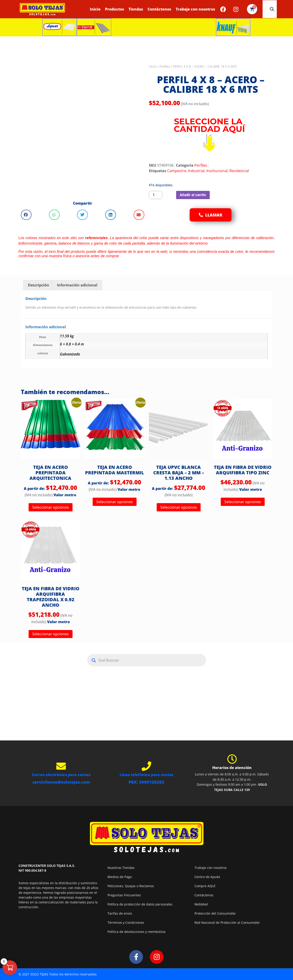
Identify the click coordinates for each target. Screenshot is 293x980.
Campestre (177, 171)
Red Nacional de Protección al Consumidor (227, 923)
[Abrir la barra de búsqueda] (272, 9)
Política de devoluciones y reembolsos (137, 932)
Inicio (95, 9)
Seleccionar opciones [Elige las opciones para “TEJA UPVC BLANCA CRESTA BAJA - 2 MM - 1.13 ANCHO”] (179, 507)
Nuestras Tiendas (121, 868)
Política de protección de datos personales (140, 904)
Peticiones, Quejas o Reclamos (131, 886)
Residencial (239, 171)
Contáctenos (159, 9)
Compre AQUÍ (205, 886)
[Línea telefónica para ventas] (146, 766)
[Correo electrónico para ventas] (61, 766)
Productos (114, 9)
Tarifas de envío (120, 913)
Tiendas (136, 9)
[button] (26, 215)
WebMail (201, 904)
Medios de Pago (120, 877)
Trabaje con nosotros (195, 9)
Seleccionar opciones (51, 507)
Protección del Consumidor (215, 913)
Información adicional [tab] (77, 285)
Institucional (217, 171)
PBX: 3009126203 (146, 782)
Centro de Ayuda (207, 877)
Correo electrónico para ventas (61, 775)
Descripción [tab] (39, 285)
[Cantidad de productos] (156, 195)
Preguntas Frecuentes (124, 895)
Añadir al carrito (193, 195)
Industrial (196, 171)
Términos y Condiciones (126, 923)
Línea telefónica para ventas (146, 775)
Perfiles (165, 66)
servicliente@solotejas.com (61, 782)
